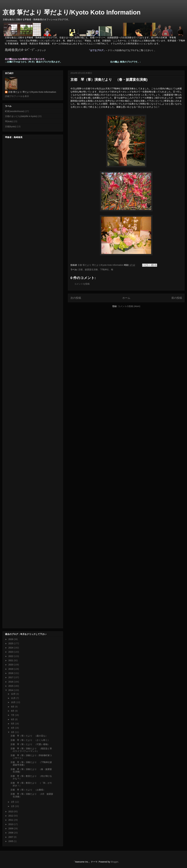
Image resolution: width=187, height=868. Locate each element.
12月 (13, 694)
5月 (13, 724)
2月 (13, 802)
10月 (13, 702)
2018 (11, 673)
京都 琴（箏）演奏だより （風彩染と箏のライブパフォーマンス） (31, 750)
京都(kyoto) (11, 127)
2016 (11, 682)
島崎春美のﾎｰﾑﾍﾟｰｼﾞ (20, 50)
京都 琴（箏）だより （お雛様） (28, 790)
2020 (11, 665)
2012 (11, 816)
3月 (13, 732)
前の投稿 (177, 298)
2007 (11, 837)
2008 (11, 833)
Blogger (114, 862)
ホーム (126, 298)
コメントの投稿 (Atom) (129, 306)
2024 (11, 648)
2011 (11, 820)
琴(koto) (9, 121)
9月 (13, 707)
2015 (11, 686)
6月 (13, 719)
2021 (11, 660)
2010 (11, 824)
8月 (13, 711)
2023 (11, 652)
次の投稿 (76, 298)
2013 (11, 812)
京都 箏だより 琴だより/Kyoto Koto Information (72, 12)
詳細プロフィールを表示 (17, 96)
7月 (13, 715)
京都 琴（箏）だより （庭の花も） (29, 736)
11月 (13, 698)
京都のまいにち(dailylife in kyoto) (21, 116)
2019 (11, 669)
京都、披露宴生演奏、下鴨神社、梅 (96, 270)
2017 (11, 677)
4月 (13, 728)
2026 (11, 639)
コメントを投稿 (82, 284)
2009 (11, 828)
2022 (11, 656)
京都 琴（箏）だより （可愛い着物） (30, 744)
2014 (11, 690)
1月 (13, 806)
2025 (11, 643)
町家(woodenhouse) (15, 111)
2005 (11, 841)
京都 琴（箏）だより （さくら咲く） (30, 740)
